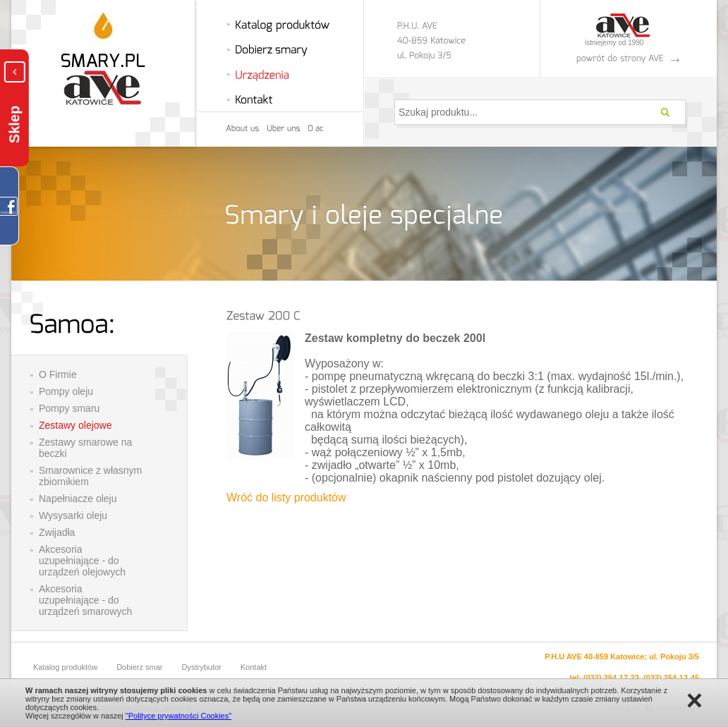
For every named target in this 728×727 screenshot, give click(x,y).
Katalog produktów (65, 667)
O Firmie (58, 374)
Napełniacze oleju (78, 499)
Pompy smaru (69, 408)
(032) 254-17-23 (611, 678)
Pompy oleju (66, 391)
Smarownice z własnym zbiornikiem (90, 476)
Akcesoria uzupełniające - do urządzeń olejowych (82, 561)
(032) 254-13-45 (671, 678)
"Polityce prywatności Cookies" (178, 716)
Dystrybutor (202, 667)
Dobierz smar (139, 667)
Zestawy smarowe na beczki (85, 448)
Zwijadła (57, 532)
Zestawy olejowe (75, 425)
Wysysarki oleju (73, 515)
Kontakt (254, 667)
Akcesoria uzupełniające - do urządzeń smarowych (85, 600)
